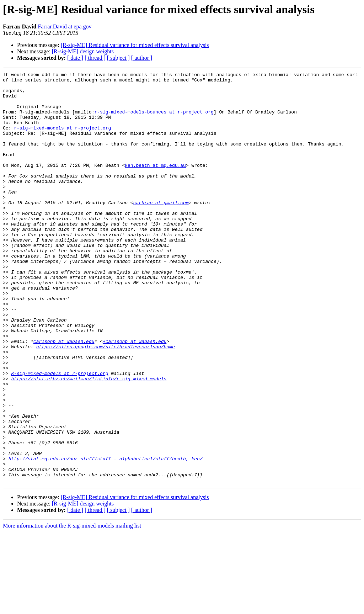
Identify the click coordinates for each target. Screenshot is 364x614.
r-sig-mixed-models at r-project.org (62, 139)
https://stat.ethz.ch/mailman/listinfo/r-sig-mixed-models (89, 440)
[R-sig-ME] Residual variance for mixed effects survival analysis (135, 45)
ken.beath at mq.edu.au (155, 184)
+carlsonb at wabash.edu (135, 396)
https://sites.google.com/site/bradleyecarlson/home (106, 402)
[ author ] (142, 58)
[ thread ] (95, 58)
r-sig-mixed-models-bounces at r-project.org (154, 120)
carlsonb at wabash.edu (64, 396)
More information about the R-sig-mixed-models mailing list (72, 608)
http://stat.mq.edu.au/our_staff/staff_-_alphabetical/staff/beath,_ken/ (106, 536)
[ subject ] (118, 58)
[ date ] (75, 58)
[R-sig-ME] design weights (83, 51)
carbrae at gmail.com (161, 229)
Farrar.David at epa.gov (65, 27)
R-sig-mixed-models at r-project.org (60, 434)
